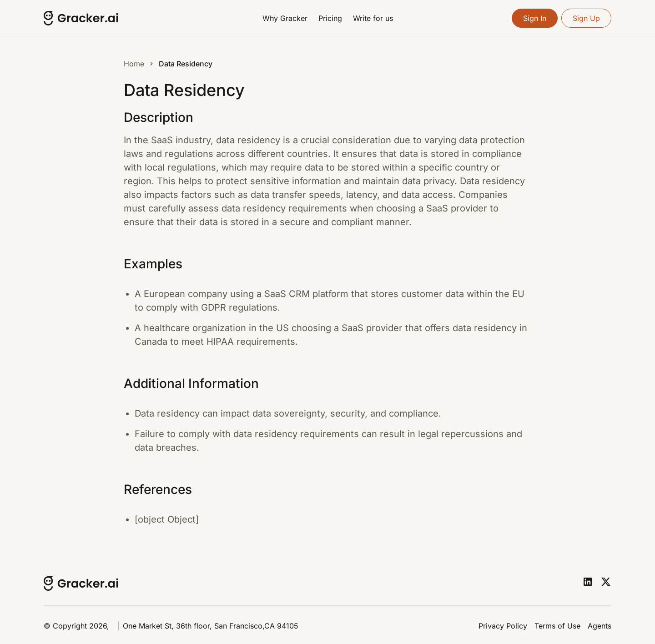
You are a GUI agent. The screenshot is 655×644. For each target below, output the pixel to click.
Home (134, 64)
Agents (600, 626)
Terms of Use (557, 626)
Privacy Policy (503, 626)
